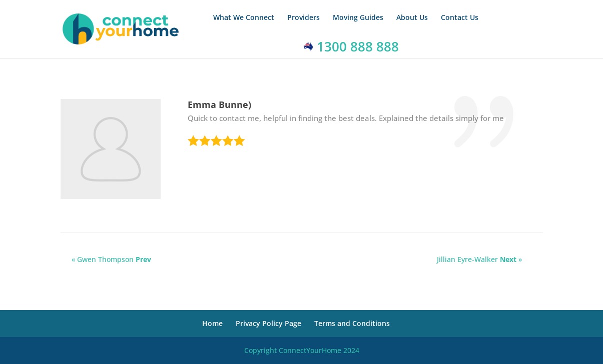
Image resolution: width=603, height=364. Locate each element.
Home (212, 323)
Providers (304, 18)
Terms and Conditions (352, 323)
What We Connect (244, 18)
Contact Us (460, 18)
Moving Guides (358, 18)
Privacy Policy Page (268, 323)
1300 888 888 (351, 46)
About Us (412, 18)
